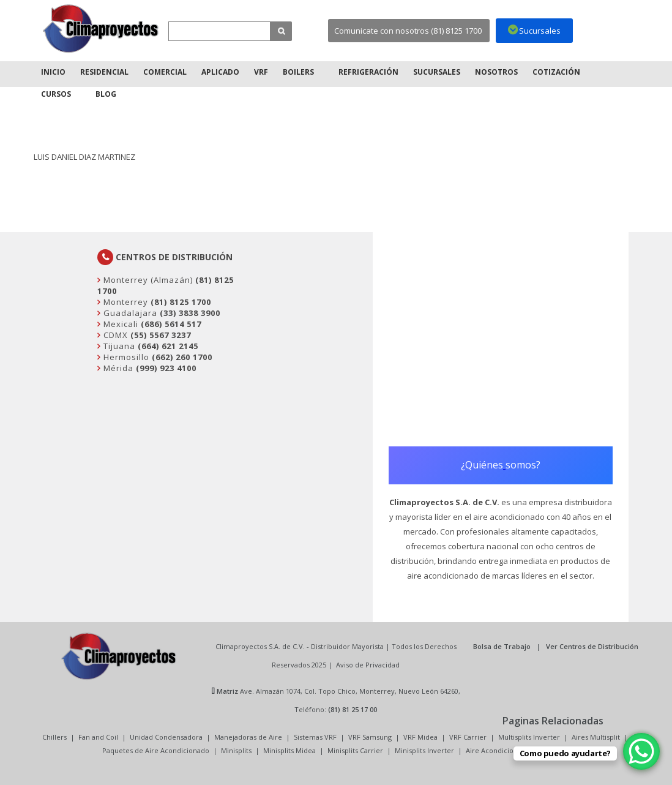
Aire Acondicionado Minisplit (513, 750)
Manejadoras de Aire (248, 737)
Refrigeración (368, 72)
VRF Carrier (468, 737)
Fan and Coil (98, 737)
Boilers (298, 72)
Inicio (53, 72)
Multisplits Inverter (529, 737)
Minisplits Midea (289, 750)
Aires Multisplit (596, 737)
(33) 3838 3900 (190, 313)
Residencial (104, 72)
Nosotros (496, 72)
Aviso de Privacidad (368, 665)
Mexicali (120, 324)
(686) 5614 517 (171, 324)
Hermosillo (125, 357)
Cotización (556, 72)
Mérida (117, 368)
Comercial (165, 72)
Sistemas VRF (315, 737)
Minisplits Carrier (355, 750)
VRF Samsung (370, 737)
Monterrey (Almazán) (147, 280)
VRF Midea (420, 737)
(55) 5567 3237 (161, 335)
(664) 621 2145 (168, 346)
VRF (261, 72)
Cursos (56, 94)
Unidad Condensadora (166, 737)
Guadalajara (129, 313)
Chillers (54, 737)
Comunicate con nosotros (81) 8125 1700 (408, 31)
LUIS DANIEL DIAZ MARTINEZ (84, 157)
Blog (106, 94)
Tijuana (118, 346)
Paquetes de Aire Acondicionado (156, 750)
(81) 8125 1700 (181, 302)
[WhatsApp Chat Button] (641, 751)
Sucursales (437, 72)
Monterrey (125, 302)
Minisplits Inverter (424, 750)
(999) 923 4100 (166, 368)
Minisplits (236, 750)
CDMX (114, 335)
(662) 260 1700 (182, 357)
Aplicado (220, 72)
